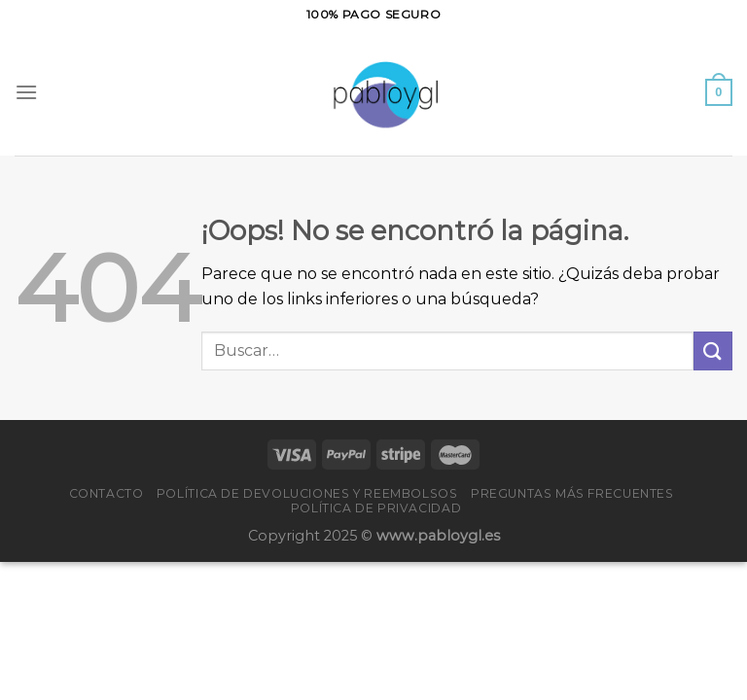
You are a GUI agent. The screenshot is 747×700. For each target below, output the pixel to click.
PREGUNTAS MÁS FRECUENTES (572, 493)
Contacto (107, 493)
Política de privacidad (376, 508)
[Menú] (26, 92)
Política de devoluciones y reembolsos (307, 493)
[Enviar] (713, 350)
